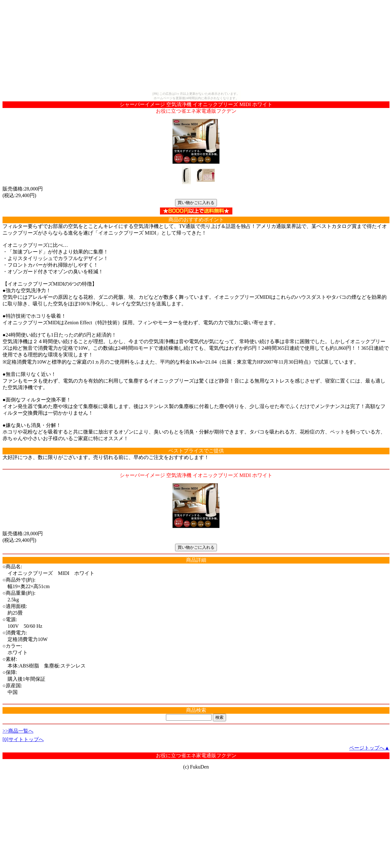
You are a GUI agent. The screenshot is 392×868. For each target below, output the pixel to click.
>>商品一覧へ (18, 731)
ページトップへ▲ (369, 748)
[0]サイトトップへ (23, 739)
